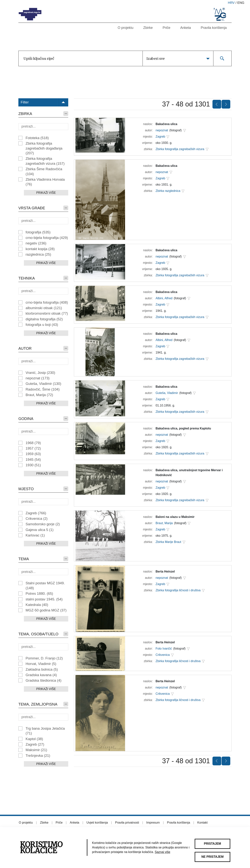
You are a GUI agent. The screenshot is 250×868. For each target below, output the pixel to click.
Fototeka (37, 138)
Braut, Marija (39, 395)
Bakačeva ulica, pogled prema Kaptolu (183, 428)
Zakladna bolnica (42, 669)
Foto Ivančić (164, 649)
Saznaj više (162, 852)
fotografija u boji (42, 325)
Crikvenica (37, 519)
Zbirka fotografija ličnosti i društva (178, 590)
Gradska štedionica (43, 680)
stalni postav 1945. (44, 599)
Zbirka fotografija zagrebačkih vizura (45, 161)
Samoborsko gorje (43, 524)
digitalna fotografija (44, 319)
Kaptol (34, 739)
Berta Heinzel (165, 571)
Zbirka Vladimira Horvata (45, 182)
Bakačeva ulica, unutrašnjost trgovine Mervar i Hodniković (189, 473)
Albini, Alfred (164, 298)
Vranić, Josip (40, 373)
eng (241, 3)
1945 (33, 460)
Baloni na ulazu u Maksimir (175, 517)
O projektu (126, 28)
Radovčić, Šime (43, 389)
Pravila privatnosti (127, 823)
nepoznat (38, 378)
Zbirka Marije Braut (168, 542)
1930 (33, 465)
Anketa (186, 28)
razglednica (38, 254)
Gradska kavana (41, 675)
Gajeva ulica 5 (40, 530)
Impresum (153, 823)
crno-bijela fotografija (47, 238)
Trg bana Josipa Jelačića (45, 731)
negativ (36, 243)
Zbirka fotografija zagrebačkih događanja (44, 148)
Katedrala (37, 605)
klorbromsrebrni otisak (47, 313)
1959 (33, 454)
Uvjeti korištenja (97, 823)
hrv (231, 3)
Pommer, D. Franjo (44, 658)
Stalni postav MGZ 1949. (45, 585)
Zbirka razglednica (168, 191)
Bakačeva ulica (167, 124)
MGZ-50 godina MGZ (46, 610)
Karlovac (35, 535)
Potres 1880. (39, 594)
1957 (33, 448)
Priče (167, 28)
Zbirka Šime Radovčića (44, 171)
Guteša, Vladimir (43, 384)
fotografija (38, 232)
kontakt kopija (40, 249)
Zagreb (36, 513)
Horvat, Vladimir (41, 664)
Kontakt (202, 823)
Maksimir (36, 750)
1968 (33, 443)
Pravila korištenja (214, 28)
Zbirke (148, 28)
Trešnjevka (38, 756)
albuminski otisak (44, 308)
